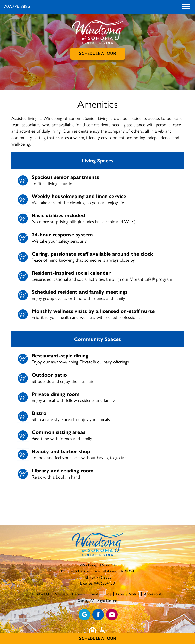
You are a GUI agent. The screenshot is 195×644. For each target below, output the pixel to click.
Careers (78, 594)
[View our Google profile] (84, 615)
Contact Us (41, 594)
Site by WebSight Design (98, 601)
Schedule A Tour (98, 639)
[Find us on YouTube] (112, 615)
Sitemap (61, 594)
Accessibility (153, 594)
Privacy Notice (128, 594)
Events (95, 594)
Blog (108, 594)
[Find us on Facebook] (98, 615)
